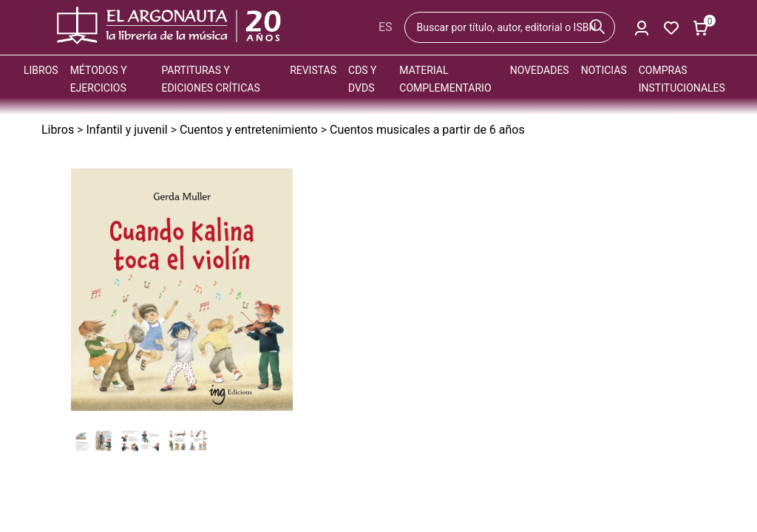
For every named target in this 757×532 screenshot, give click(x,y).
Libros (41, 70)
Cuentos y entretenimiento (249, 130)
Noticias (604, 70)
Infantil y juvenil (126, 130)
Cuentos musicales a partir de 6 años (427, 130)
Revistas (313, 70)
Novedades (540, 70)
